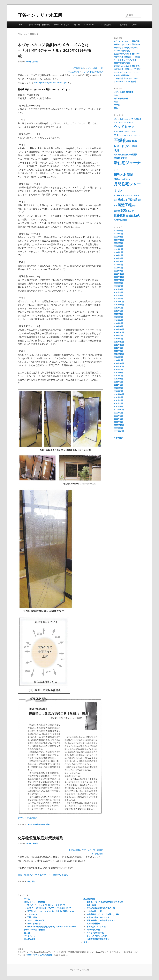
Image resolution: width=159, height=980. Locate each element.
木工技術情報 (122, 25)
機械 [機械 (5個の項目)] (121, 200)
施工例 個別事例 (121, 99)
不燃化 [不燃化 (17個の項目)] (120, 140)
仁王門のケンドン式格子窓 (125, 82)
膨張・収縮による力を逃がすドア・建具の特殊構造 (43, 875)
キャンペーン (90, 25)
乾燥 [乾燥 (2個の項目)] (129, 141)
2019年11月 (119, 305)
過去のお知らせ (34, 924)
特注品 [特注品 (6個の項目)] (133, 200)
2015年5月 (118, 351)
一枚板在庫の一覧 (94, 911)
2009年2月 (118, 422)
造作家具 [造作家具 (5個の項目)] (120, 216)
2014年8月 (118, 360)
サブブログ (118, 438)
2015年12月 (119, 342)
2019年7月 (118, 314)
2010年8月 (118, 397)
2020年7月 (118, 289)
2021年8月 (118, 262)
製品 (34, 882)
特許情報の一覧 (93, 930)
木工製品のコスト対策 (96, 927)
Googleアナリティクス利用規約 (39, 955)
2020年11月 (119, 277)
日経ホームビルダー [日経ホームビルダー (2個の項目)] (123, 179)
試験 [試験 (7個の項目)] (124, 211)
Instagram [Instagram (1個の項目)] (127, 119)
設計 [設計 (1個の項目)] (134, 206)
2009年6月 (118, 416)
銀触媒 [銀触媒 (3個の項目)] (130, 216)
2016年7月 (118, 339)
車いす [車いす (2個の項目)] (131, 211)
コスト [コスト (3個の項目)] (118, 135)
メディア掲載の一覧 (94, 68)
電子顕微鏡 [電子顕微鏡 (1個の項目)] (123, 220)
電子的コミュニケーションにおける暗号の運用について (51, 911)
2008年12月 (119, 425)
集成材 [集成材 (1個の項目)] (116, 220)
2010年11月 (119, 394)
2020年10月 (119, 280)
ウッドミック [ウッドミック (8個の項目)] (124, 127)
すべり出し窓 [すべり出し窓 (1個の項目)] (136, 119)
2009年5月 (118, 419)
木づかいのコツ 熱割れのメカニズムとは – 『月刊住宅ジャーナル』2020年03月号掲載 (54, 51)
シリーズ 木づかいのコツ (92, 72)
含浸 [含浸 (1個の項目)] (119, 155)
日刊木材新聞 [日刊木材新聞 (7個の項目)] (123, 175)
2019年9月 (118, 308)
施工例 (77, 25)
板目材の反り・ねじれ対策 (98, 917)
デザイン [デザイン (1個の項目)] (125, 135)
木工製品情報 (106, 25)
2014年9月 (118, 357)
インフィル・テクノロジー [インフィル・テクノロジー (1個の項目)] (123, 122)
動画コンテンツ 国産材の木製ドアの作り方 (105, 902)
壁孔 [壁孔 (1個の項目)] (127, 155)
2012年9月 (118, 370)
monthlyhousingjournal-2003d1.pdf (50, 82)
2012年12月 (119, 363)
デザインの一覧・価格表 (92, 850)
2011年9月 (118, 382)
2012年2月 (118, 376)
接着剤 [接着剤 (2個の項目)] (117, 158)
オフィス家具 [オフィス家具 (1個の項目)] (119, 131)
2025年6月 (118, 231)
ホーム (21, 25)
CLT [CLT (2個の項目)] (116, 119)
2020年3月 (118, 296)
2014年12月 (119, 354)
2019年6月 (118, 317)
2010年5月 (118, 400)
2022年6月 (118, 252)
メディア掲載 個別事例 (36, 824)
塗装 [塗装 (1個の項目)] (123, 155)
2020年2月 (118, 299)
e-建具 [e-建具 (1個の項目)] (121, 119)
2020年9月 (118, 283)
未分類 (117, 105)
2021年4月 (118, 271)
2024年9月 (118, 243)
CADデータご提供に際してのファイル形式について (49, 908)
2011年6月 (118, 388)
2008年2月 (118, 428)
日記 (116, 102)
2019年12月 (119, 302)
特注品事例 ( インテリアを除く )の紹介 (103, 914)
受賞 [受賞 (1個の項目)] (115, 155)
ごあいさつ (32, 914)
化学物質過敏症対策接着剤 (40, 838)
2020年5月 (118, 292)
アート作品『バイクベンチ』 (126, 79)
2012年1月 (118, 379)
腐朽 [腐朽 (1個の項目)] (115, 206)
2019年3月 (118, 323)
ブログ (135, 25)
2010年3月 (118, 407)
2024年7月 (118, 246)
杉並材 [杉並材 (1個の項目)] (137, 195)
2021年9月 (118, 258)
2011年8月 (118, 385)
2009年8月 (118, 413)
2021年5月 (118, 268)
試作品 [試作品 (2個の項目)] (117, 211)
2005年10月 (119, 431)
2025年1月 (118, 237)
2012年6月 (118, 373)
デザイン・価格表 (62, 25)
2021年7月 (118, 265)
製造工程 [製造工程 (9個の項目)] (125, 205)
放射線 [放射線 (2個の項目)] (124, 158)
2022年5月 (118, 255)
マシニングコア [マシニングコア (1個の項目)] (134, 135)
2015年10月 (119, 345)
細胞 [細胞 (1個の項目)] (139, 200)
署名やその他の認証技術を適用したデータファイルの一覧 (52, 927)
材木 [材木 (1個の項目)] (115, 200)
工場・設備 (32, 917)
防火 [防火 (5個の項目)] (137, 216)
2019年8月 (118, 311)
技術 (48, 824)
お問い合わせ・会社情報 (39, 25)
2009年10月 (119, 410)
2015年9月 (118, 348)
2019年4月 (118, 320)
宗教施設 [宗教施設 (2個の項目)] (133, 155)
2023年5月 (118, 249)
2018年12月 (119, 329)
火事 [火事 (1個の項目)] (126, 200)
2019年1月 (118, 326)
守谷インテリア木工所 (40, 15)
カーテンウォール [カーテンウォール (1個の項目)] (130, 131)
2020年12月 (119, 274)
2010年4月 (118, 403)
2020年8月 (118, 286)
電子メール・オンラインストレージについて (46, 905)
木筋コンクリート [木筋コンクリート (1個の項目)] (127, 195)
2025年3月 (118, 234)
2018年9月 (118, 336)
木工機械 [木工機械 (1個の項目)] (117, 195)
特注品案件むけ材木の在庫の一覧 (101, 908)
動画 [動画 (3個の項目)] (134, 141)
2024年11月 (119, 240)
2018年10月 (119, 332)
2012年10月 (119, 367)
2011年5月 (118, 391)
